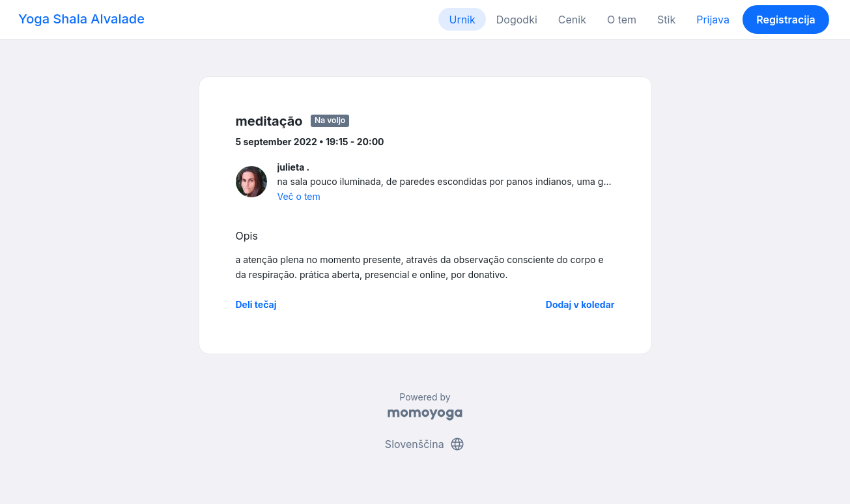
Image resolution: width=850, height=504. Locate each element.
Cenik (572, 20)
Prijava (713, 20)
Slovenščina (425, 444)
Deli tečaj (256, 304)
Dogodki (517, 20)
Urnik (462, 20)
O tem (622, 20)
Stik (666, 20)
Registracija (786, 20)
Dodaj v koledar (580, 304)
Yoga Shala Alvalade (81, 19)
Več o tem (299, 196)
